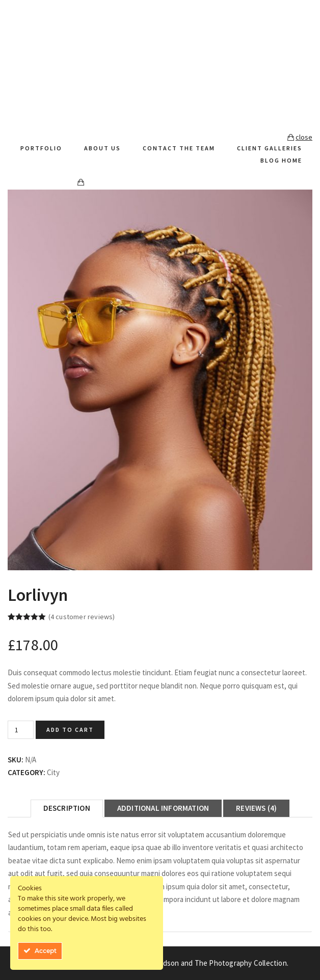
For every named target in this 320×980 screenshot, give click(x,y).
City (53, 772)
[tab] (67, 809)
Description (67, 808)
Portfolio (41, 148)
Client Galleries (270, 148)
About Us (102, 148)
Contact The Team (179, 148)
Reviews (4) (256, 808)
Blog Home (281, 160)
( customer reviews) (82, 617)
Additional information (163, 808)
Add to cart (70, 730)
